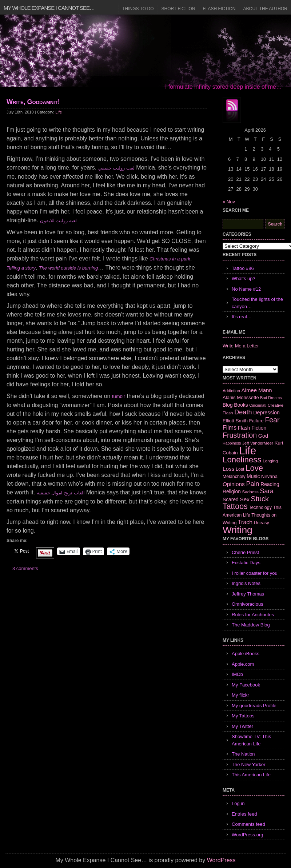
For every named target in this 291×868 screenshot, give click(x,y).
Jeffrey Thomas (248, 594)
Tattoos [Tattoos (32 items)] (235, 506)
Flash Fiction (219, 9)
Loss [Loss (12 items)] (229, 469)
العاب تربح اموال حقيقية (61, 493)
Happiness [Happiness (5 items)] (232, 443)
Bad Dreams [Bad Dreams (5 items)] (271, 398)
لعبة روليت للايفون (58, 221)
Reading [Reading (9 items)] (270, 484)
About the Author (265, 9)
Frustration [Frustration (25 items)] (240, 435)
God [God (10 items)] (263, 436)
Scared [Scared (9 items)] (231, 499)
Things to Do (138, 9)
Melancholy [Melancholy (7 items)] (234, 477)
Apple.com (243, 664)
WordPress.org (247, 835)
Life (59, 112)
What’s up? (244, 278)
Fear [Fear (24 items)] (272, 420)
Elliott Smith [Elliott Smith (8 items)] (235, 421)
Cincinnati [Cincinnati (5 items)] (258, 405)
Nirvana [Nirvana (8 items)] (269, 476)
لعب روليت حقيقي (116, 168)
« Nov (229, 202)
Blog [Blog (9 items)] (228, 405)
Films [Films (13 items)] (230, 428)
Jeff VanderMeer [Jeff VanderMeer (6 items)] (258, 443)
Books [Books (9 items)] (241, 405)
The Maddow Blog (251, 625)
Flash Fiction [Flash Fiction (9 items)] (252, 428)
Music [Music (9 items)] (253, 476)
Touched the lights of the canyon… (257, 303)
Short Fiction (178, 9)
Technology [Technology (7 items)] (260, 507)
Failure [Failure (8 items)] (256, 421)
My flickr (240, 695)
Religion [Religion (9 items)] (232, 491)
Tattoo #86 (243, 268)
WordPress (221, 860)
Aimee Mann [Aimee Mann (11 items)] (257, 390)
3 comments (25, 568)
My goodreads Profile (254, 706)
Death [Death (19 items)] (243, 412)
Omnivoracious (248, 604)
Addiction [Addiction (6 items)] (231, 391)
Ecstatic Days (246, 563)
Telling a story (21, 268)
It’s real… (242, 317)
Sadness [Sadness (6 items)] (250, 492)
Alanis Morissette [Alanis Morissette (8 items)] (241, 397)
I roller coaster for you (255, 573)
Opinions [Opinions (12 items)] (234, 484)
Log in (238, 803)
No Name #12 (246, 289)
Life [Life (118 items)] (248, 451)
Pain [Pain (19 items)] (252, 484)
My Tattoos (243, 716)
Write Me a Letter (241, 346)
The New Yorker (249, 765)
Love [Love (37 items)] (254, 468)
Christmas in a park (170, 259)
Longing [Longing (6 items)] (270, 461)
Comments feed (248, 824)
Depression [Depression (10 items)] (266, 413)
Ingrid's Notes (246, 583)
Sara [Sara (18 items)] (267, 491)
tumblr (119, 396)
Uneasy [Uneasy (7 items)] (262, 523)
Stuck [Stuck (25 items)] (260, 499)
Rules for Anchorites (253, 615)
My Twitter (242, 726)
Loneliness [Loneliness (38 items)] (242, 460)
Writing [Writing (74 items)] (238, 530)
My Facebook (246, 685)
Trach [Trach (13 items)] (245, 522)
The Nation (243, 754)
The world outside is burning (69, 268)
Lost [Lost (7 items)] (240, 469)
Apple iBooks (246, 654)
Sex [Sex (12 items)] (245, 499)
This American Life (251, 775)
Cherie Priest (245, 552)
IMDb (237, 674)
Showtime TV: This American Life (251, 740)
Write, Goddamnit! (33, 102)
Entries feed (244, 814)
